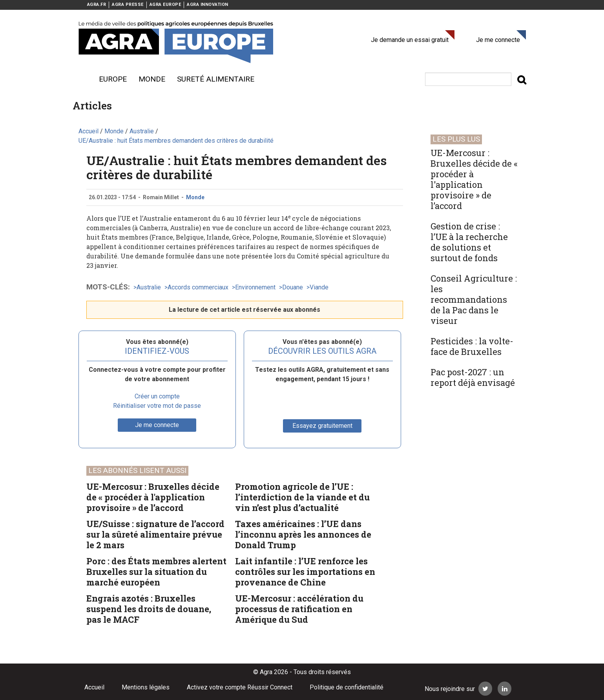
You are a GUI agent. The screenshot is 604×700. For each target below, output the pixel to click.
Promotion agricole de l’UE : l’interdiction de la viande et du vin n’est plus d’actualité (302, 497)
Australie (149, 287)
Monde (152, 79)
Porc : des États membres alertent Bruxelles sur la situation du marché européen (156, 572)
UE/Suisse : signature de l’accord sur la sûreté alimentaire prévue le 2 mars (155, 534)
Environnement (255, 287)
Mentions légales (146, 687)
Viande (319, 287)
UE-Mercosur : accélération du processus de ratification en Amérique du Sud (299, 609)
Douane (293, 287)
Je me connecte (498, 40)
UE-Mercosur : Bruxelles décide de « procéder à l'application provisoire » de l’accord (153, 497)
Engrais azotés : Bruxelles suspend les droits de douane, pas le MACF (149, 609)
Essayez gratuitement (322, 426)
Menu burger (82, 79)
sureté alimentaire (216, 79)
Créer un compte (157, 396)
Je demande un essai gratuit (410, 40)
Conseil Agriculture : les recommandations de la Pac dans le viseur (474, 299)
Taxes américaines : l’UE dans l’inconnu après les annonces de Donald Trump (303, 534)
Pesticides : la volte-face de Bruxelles (472, 346)
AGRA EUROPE (165, 5)
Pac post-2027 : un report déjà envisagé (473, 377)
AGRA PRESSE (128, 5)
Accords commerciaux (198, 287)
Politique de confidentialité (347, 687)
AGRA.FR (97, 5)
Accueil (94, 687)
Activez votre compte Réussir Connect (240, 687)
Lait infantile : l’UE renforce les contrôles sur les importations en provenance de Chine (305, 572)
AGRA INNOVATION (208, 5)
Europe (113, 79)
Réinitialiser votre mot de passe (157, 406)
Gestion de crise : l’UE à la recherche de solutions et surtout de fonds (469, 242)
